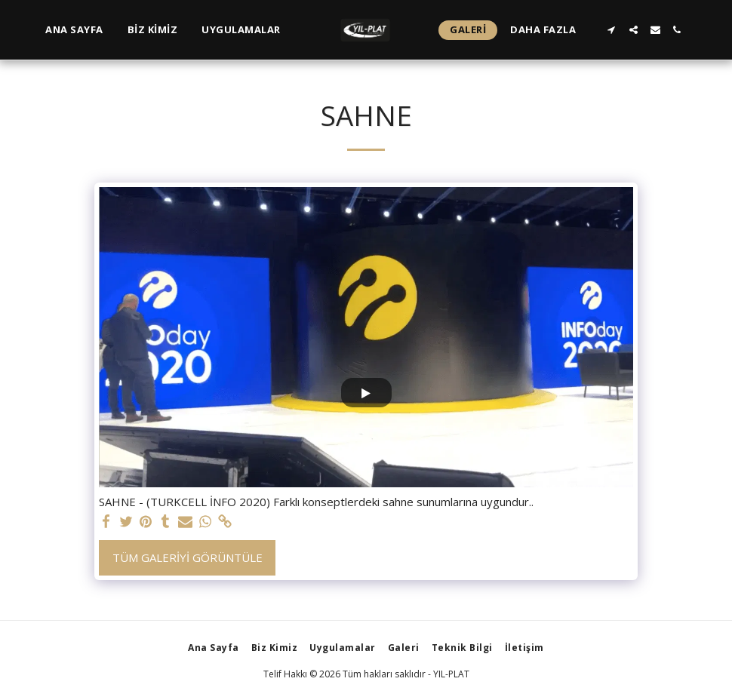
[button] (612, 30)
